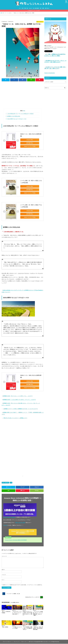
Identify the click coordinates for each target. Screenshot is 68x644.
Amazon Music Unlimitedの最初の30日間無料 (16, 540)
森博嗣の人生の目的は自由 (13, 116)
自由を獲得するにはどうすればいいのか (16, 119)
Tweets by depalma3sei (50, 73)
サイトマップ (16, 642)
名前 (3, 570)
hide (24, 111)
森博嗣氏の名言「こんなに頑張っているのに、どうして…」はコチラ (19, 400)
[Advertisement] (23, 96)
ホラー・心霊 (21, 8)
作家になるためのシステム (46, 642)
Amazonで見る (30, 140)
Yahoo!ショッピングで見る (30, 147)
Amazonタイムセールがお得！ (34, 11)
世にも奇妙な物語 (36, 8)
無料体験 (5, 525)
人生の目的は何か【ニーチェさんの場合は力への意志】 (20, 114)
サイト (3, 580)
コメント (4, 556)
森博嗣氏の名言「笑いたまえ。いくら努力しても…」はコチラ (18, 396)
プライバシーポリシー (7, 642)
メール (4, 575)
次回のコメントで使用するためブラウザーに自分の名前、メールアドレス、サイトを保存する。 (23, 585)
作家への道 (26, 8)
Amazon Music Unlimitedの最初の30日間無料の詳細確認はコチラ (23, 532)
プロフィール (24, 642)
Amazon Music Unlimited (9, 517)
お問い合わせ (47, 8)
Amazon (30, 8)
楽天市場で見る (30, 143)
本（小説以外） (6, 483)
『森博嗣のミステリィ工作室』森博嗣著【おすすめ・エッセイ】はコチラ (20, 409)
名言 (41, 8)
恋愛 (43, 8)
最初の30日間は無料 (20, 523)
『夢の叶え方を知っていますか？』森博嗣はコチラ (15, 418)
